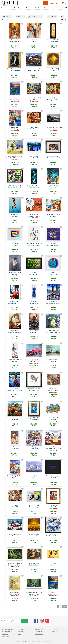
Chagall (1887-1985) (34, 418)
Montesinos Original (15, 272)
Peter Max (15, 243)
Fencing (34, 478)
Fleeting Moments (53, 391)
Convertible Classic (34, 361)
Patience (15, 536)
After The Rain (34, 158)
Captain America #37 (15, 303)
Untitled (15, 274)
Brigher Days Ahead (53, 274)
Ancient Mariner (53, 594)
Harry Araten (53, 360)
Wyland (15, 98)
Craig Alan (53, 534)
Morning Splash (34, 274)
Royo (15, 447)
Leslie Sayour (34, 447)
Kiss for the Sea (15, 100)
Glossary (55, 629)
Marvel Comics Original (53, 476)
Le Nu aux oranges (34, 245)
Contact (21, 632)
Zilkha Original (53, 418)
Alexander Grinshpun (53, 214)
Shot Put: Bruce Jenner (34, 129)
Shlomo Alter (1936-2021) (15, 476)
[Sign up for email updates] (10, 621)
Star (53, 71)
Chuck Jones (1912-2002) (15, 156)
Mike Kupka (15, 331)
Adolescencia (15, 449)
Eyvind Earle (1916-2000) (34, 185)
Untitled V (15, 420)
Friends (15, 245)
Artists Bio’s (55, 632)
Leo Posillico (34, 156)
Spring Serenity (34, 594)
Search (46, 3)
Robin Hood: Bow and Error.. (15, 158)
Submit (24, 621)
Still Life (15, 478)
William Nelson (34, 127)
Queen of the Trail (34, 71)
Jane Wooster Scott (34, 69)
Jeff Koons (34, 302)
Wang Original (34, 360)
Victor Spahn (15, 40)
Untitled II (53, 216)
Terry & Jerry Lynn (53, 331)
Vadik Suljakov (15, 127)
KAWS (53, 272)
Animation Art (15, 214)
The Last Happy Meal (53, 158)
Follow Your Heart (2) (15, 187)
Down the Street (34, 565)
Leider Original (53, 505)
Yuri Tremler (34, 40)
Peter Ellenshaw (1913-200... (53, 127)
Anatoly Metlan (53, 98)
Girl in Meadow (15, 594)
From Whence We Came (53, 332)
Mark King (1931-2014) (34, 98)
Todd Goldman (34, 214)
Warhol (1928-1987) (53, 40)
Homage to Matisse (53, 100)
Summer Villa (34, 449)
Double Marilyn (34, 507)
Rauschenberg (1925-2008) (15, 360)
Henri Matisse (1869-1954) (34, 243)
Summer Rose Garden (15, 565)
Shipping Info (39, 632)
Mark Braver (15, 418)
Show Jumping (15, 42)
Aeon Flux (15, 216)
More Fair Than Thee (15, 332)
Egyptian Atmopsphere (53, 303)
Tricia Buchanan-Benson (15, 69)
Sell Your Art (5, 634)
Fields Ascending (34, 187)
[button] (5, 8)
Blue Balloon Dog (34, 303)
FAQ (20, 634)
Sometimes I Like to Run (34, 216)
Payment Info (39, 629)
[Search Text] (30, 3)
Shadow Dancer (34, 391)
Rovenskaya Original (15, 185)
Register (52, 3)
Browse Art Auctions (7, 629)
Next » (65, 607)
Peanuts (53, 563)
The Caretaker (53, 187)
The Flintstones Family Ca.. (53, 449)
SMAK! (53, 565)
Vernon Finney (53, 185)
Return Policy (39, 634)
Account (21, 629)
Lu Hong (53, 243)
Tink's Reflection (15, 71)
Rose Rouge (15, 129)
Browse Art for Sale (7, 632)
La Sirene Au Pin (34, 420)
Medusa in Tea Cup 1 (53, 245)
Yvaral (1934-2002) (53, 69)
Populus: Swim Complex (53, 536)
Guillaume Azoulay (34, 389)
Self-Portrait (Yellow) (53, 42)
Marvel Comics (15, 302)
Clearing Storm (53, 129)
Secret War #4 (34, 332)
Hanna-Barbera (53, 447)
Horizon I (34, 536)
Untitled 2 (34, 42)
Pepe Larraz (15, 389)
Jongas (34, 272)
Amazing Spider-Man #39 (15, 391)
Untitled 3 (15, 507)
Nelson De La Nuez (53, 156)
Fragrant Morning (34, 100)
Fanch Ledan (53, 302)
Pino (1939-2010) (53, 389)
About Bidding (5, 636)
